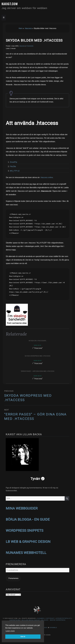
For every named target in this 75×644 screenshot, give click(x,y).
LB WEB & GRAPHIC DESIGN (28, 542)
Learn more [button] (10, 631)
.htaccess (28, 28)
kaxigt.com (10, 4)
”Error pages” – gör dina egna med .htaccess (37, 371)
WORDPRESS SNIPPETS (25, 531)
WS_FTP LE (15, 171)
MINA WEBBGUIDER (22, 508)
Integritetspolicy (63, 618)
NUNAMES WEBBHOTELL (26, 553)
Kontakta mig (15, 620)
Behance (44, 628)
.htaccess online (47, 177)
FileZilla (13, 166)
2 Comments (30, 46)
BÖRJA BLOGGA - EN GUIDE (28, 519)
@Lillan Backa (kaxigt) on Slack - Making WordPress (44, 620)
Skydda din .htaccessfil (37, 341)
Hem (21, 28)
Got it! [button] (23, 637)
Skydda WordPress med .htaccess (38, 356)
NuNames (41, 618)
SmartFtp (13, 162)
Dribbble (53, 628)
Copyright (50, 618)
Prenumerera (13, 578)
